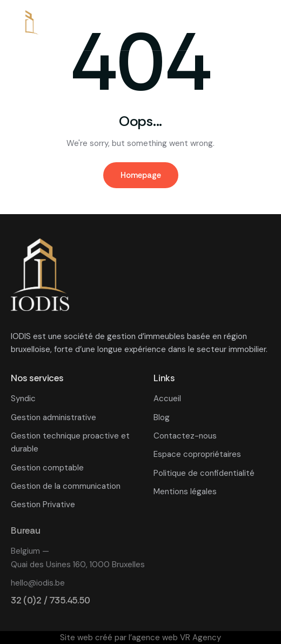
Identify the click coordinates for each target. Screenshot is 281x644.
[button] (263, 26)
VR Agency (200, 638)
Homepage (141, 175)
